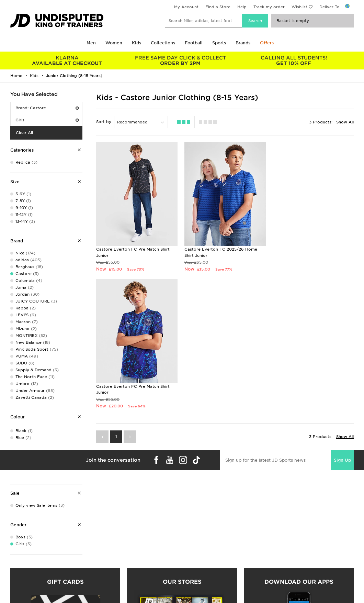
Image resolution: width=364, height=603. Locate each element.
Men (91, 43)
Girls (47, 120)
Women (114, 43)
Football (194, 43)
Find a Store (218, 7)
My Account (186, 7)
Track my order (269, 7)
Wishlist (299, 7)
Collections (163, 43)
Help (242, 7)
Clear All (24, 133)
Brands (243, 43)
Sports (219, 43)
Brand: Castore (47, 108)
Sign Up (342, 323)
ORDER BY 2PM (180, 61)
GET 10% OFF (294, 61)
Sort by (104, 122)
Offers (267, 43)
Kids (136, 43)
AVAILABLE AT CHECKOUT (67, 61)
